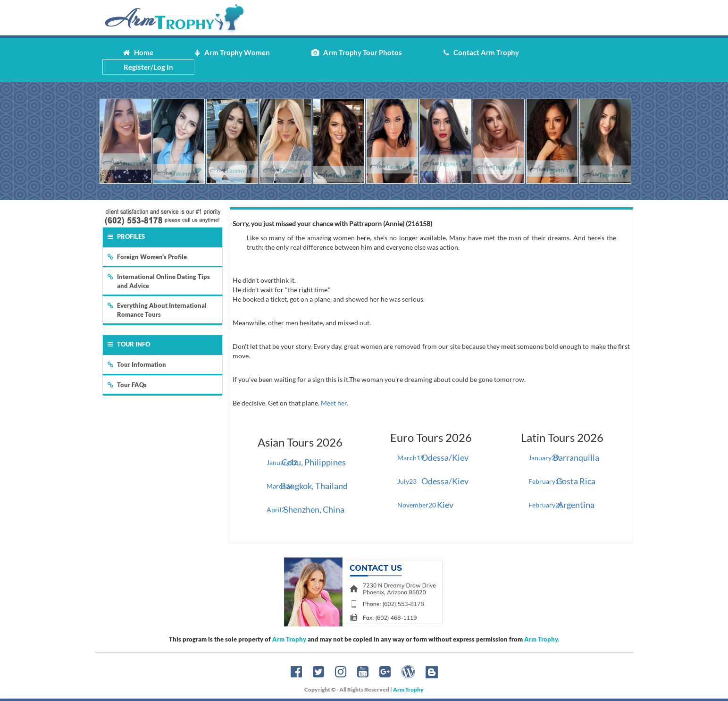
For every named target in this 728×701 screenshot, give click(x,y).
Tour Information (137, 364)
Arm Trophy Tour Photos (357, 52)
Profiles (126, 236)
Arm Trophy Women (232, 52)
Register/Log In (148, 67)
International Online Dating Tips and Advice (159, 281)
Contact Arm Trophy (481, 52)
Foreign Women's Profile (147, 257)
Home (138, 52)
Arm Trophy (289, 639)
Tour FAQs (127, 385)
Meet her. (335, 403)
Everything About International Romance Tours (157, 310)
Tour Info (129, 344)
